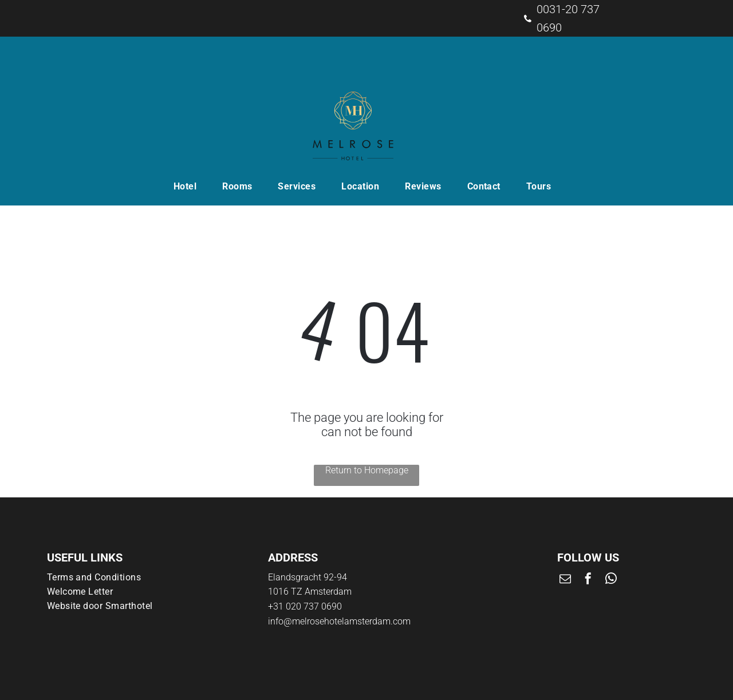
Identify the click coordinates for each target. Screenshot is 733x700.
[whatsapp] (611, 580)
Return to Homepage (367, 470)
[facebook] (588, 580)
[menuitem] (189, 186)
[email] (565, 580)
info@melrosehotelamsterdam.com (339, 621)
